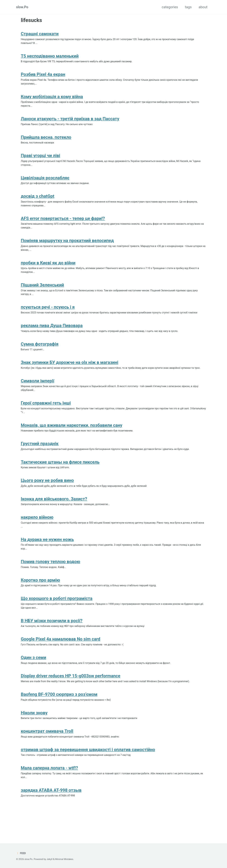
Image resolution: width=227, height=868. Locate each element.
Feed (21, 853)
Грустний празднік (40, 459)
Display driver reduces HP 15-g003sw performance (71, 698)
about (203, 7)
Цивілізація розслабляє (45, 182)
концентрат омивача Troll (47, 754)
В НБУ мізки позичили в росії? (52, 641)
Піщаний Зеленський (42, 292)
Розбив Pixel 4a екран (43, 76)
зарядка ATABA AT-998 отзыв (51, 815)
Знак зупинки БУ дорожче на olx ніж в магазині (70, 372)
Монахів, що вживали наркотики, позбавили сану (72, 440)
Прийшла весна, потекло (46, 141)
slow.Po (22, 7)
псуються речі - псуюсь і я (48, 315)
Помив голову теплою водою (51, 580)
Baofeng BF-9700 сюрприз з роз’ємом (59, 717)
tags (188, 7)
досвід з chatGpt (38, 201)
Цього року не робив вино (47, 497)
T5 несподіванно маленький (50, 57)
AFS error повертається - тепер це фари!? (63, 224)
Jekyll (50, 859)
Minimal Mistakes (65, 859)
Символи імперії (38, 395)
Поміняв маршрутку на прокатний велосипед (67, 247)
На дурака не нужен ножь (47, 558)
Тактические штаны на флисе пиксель (60, 478)
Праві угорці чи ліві (41, 159)
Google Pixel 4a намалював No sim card (61, 660)
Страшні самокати (40, 34)
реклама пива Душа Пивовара (52, 334)
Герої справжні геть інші (46, 417)
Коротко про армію (40, 599)
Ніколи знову (34, 736)
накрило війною (37, 535)
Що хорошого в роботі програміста (57, 618)
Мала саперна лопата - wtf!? (49, 792)
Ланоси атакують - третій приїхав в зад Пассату (70, 122)
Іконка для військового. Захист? (54, 516)
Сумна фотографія (40, 353)
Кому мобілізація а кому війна (52, 99)
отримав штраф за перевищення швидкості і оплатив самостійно (88, 773)
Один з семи (33, 679)
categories (170, 7)
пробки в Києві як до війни (48, 270)
